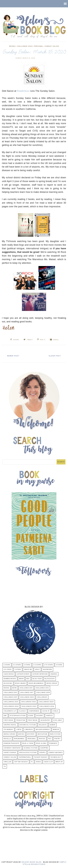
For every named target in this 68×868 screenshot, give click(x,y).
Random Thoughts (12, 743)
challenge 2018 (43, 693)
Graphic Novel (10, 725)
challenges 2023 (46, 702)
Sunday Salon (52, 46)
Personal (39, 46)
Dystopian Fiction (18, 716)
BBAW (21, 679)
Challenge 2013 (10, 693)
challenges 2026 (47, 706)
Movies (21, 734)
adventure (47, 670)
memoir (56, 730)
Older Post (54, 356)
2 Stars (7, 665)
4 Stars (59, 665)
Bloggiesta (50, 679)
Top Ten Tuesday (21, 762)
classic (22, 711)
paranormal (19, 739)
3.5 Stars (37, 665)
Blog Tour (37, 679)
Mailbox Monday (43, 730)
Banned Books (10, 679)
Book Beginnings (36, 683)
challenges (42, 697)
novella (7, 739)
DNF (5, 716)
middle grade (10, 734)
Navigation (42, 734)
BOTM (15, 688)
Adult (37, 670)
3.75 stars (49, 665)
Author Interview (40, 674)
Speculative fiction (28, 753)
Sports (42, 753)
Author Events (23, 674)
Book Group (52, 683)
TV (32, 762)
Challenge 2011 (26, 688)
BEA (28, 679)
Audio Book (9, 674)
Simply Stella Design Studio (45, 863)
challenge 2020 (25, 46)
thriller (7, 762)
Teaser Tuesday (41, 757)
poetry (57, 739)
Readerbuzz (23, 91)
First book (8, 720)
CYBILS (55, 711)
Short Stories (10, 753)
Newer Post (14, 356)
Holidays (43, 725)
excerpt (40, 716)
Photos (42, 739)
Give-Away (58, 720)
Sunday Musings (56, 753)
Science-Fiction (31, 748)
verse (38, 762)
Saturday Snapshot (12, 748)
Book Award (20, 683)
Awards (54, 674)
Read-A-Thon (28, 743)
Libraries (29, 730)
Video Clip (48, 762)
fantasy (49, 716)
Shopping (44, 748)
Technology (56, 757)
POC (50, 739)
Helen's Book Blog (31, 862)
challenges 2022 (29, 702)
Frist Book (33, 720)
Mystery (31, 734)
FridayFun (21, 720)
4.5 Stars (8, 670)
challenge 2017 (27, 693)
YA (5, 766)
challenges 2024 (11, 706)
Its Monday (8, 730)
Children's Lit (10, 711)
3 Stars (27, 665)
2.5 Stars (17, 665)
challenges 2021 (11, 702)
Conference (34, 711)
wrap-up (59, 762)
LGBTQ (19, 730)
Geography (45, 720)
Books (12, 46)
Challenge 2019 (10, 697)
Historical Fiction (28, 725)
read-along (41, 743)
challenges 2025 (29, 706)
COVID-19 (46, 711)
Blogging (8, 683)
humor (53, 725)
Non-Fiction (55, 734)
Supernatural (25, 757)
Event (31, 716)
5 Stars (18, 670)
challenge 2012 (42, 688)
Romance (53, 743)
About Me (28, 670)
